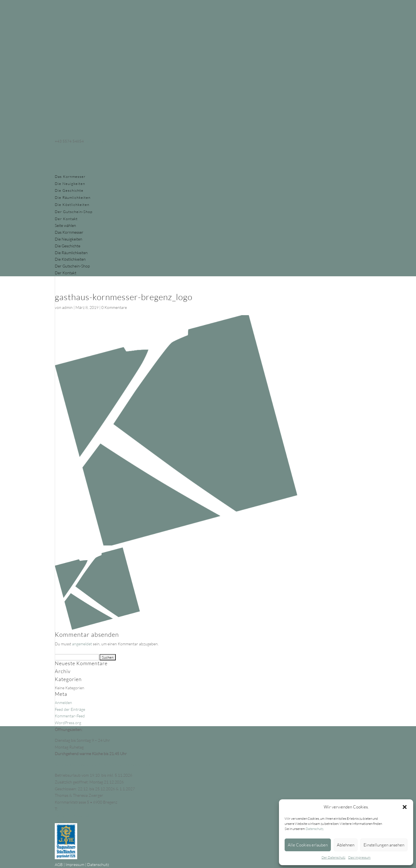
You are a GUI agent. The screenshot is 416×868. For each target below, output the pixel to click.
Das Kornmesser (70, 176)
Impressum (75, 864)
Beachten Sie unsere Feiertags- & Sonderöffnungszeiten (102, 764)
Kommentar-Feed (70, 716)
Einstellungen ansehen (384, 845)
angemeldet (82, 644)
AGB (59, 864)
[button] (405, 807)
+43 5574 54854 (73, 809)
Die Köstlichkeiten (72, 205)
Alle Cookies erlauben (308, 845)
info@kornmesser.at (72, 816)
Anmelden (63, 702)
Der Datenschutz (333, 857)
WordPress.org (68, 723)
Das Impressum (359, 857)
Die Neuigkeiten (70, 184)
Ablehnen (346, 845)
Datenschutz (314, 829)
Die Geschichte (69, 190)
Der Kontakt (66, 219)
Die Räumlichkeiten (73, 197)
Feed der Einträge (70, 709)
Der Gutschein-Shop (74, 212)
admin (67, 307)
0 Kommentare (114, 307)
